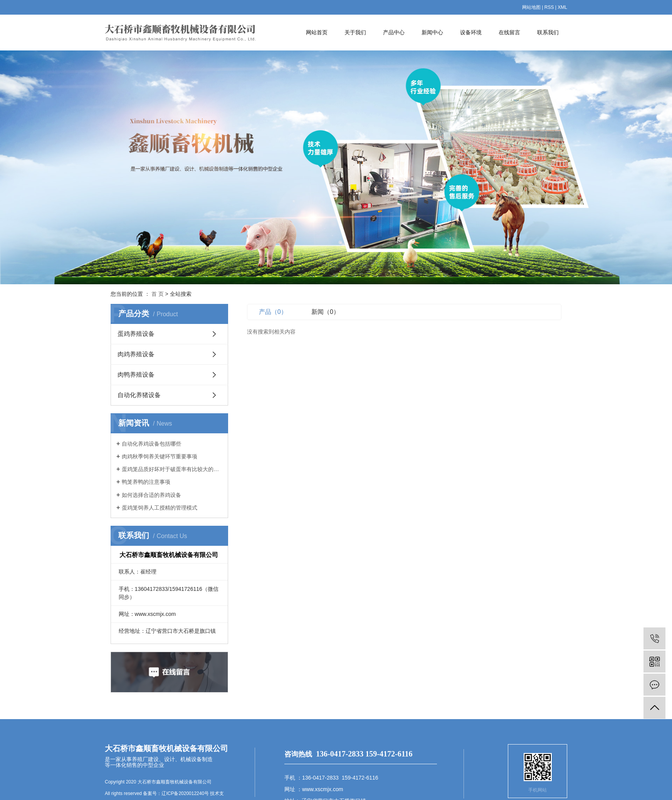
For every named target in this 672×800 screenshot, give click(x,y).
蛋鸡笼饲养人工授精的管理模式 (160, 508)
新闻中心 (432, 32)
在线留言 (509, 32)
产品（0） (273, 312)
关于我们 (355, 32)
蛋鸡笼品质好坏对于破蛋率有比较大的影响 (172, 469)
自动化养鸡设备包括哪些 (151, 444)
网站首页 (317, 32)
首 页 (158, 294)
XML (562, 7)
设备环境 (471, 32)
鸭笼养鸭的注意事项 (146, 482)
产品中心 (394, 32)
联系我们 (548, 32)
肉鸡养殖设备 (136, 354)
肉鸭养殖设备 (136, 375)
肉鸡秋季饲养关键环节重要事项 (160, 456)
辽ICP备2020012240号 (185, 793)
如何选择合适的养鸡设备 (151, 495)
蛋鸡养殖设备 (136, 334)
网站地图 (531, 7)
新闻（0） (325, 312)
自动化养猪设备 (139, 395)
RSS (549, 7)
